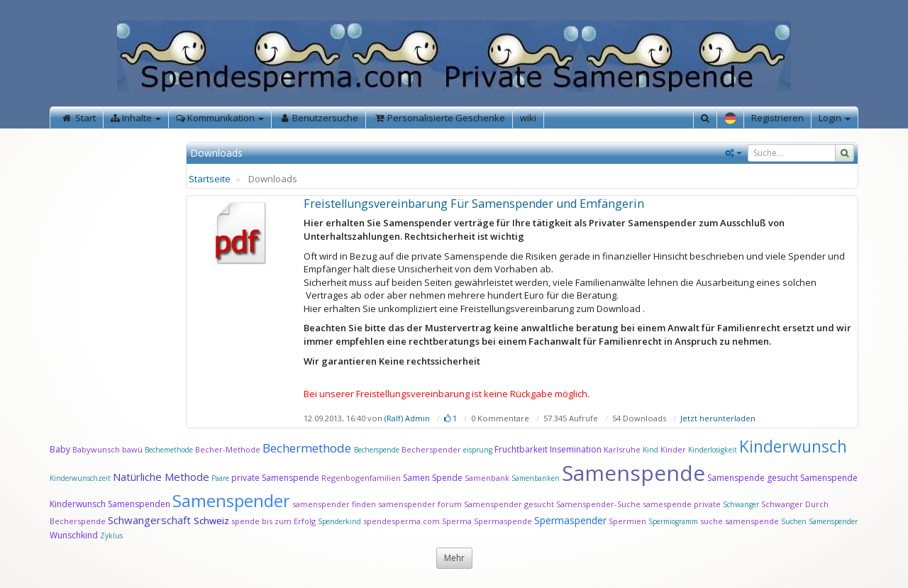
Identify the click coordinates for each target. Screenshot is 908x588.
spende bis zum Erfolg (273, 521)
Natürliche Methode (161, 477)
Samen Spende (433, 478)
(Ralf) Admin (407, 418)
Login (835, 118)
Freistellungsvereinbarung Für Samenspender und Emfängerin (474, 204)
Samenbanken (537, 478)
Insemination (576, 449)
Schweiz (211, 521)
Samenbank (487, 478)
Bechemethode (169, 450)
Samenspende (633, 473)
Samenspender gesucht (509, 504)
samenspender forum (420, 504)
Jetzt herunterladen (718, 418)
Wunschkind (74, 535)
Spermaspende (503, 521)
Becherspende (377, 450)
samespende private (682, 504)
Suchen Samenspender (819, 521)
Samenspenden (139, 504)
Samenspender (231, 500)
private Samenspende (275, 478)
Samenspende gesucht (753, 478)
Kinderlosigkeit (714, 450)
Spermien (627, 521)
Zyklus (111, 536)
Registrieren (777, 118)
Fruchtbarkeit (522, 449)
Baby (60, 449)
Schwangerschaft (151, 520)
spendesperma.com (402, 521)
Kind (652, 450)
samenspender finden (334, 504)
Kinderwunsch (793, 446)
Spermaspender (570, 520)
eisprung (478, 450)
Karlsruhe (622, 449)
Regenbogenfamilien (361, 478)
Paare (221, 478)
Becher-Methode (228, 449)
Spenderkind (339, 521)
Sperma (457, 521)
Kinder (673, 449)
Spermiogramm (673, 521)
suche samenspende (740, 521)
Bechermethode (308, 448)
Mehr (454, 558)
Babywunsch (96, 449)
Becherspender (432, 449)
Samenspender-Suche (598, 504)
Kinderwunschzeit (80, 478)
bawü (132, 449)
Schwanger (741, 504)
